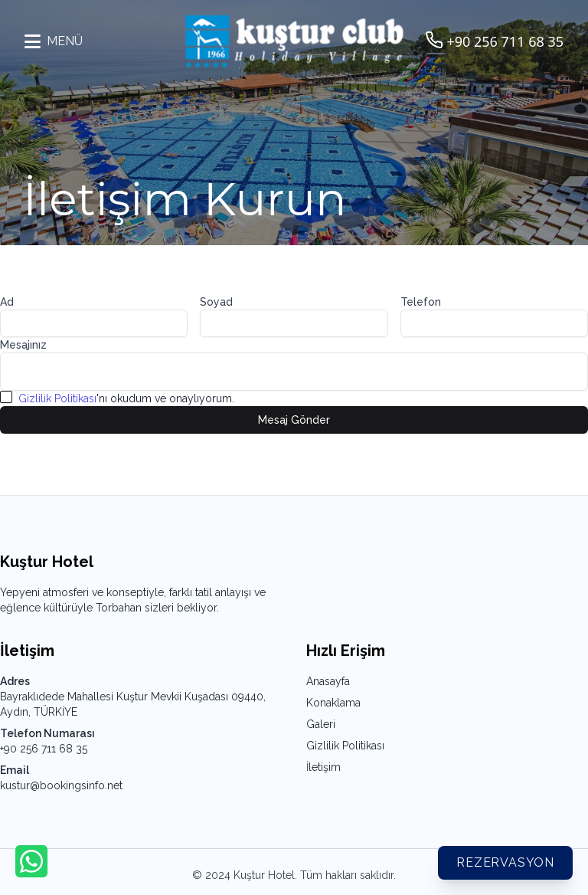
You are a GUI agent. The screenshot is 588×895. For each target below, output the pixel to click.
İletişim (323, 767)
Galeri (321, 724)
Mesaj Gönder (294, 420)
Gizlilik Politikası (57, 398)
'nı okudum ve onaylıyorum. (126, 398)
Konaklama (333, 703)
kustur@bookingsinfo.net (61, 785)
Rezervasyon (505, 862)
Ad (7, 302)
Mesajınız (23, 345)
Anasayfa (328, 681)
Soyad (216, 302)
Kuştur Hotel (264, 875)
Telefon (421, 302)
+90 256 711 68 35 (44, 749)
